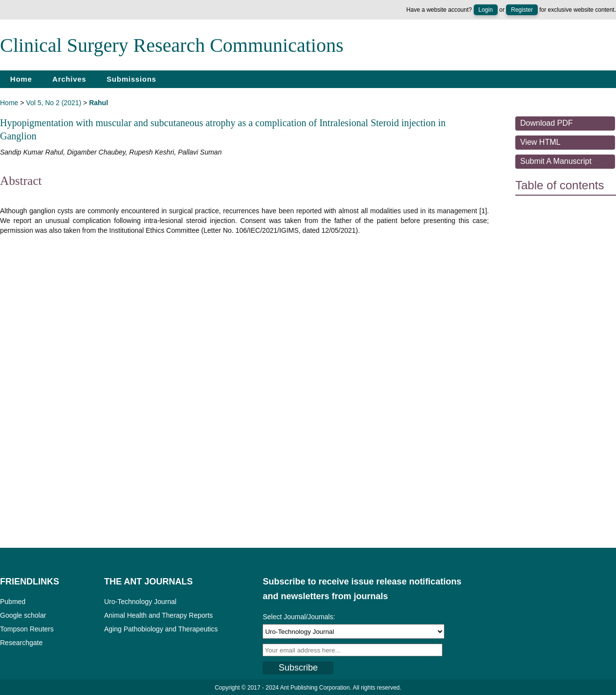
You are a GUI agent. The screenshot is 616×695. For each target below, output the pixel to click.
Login (486, 10)
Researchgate (21, 643)
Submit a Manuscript (556, 161)
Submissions (132, 79)
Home (21, 79)
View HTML (540, 142)
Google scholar (23, 615)
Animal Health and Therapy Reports (158, 615)
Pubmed (13, 602)
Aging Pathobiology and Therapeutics (161, 629)
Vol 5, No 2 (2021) (54, 103)
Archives (69, 79)
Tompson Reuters (27, 629)
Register (522, 10)
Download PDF (547, 123)
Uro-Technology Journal (140, 602)
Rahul (99, 103)
